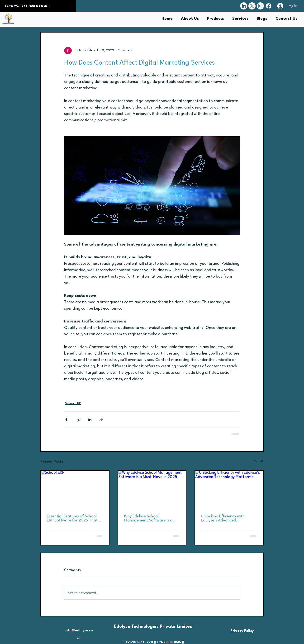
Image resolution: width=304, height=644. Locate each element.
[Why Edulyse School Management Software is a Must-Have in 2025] (152, 490)
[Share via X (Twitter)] (78, 419)
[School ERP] (75, 490)
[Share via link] (101, 419)
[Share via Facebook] (66, 419)
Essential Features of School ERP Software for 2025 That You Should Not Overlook (72, 518)
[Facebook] (269, 6)
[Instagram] (260, 6)
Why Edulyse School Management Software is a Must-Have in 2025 (148, 518)
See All (259, 461)
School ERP (73, 403)
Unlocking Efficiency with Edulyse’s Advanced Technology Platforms (223, 518)
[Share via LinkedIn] (90, 419)
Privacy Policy (242, 631)
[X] (252, 6)
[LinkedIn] (244, 6)
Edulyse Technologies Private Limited (153, 627)
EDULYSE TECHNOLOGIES (28, 6)
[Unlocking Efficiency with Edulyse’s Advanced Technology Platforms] (229, 490)
